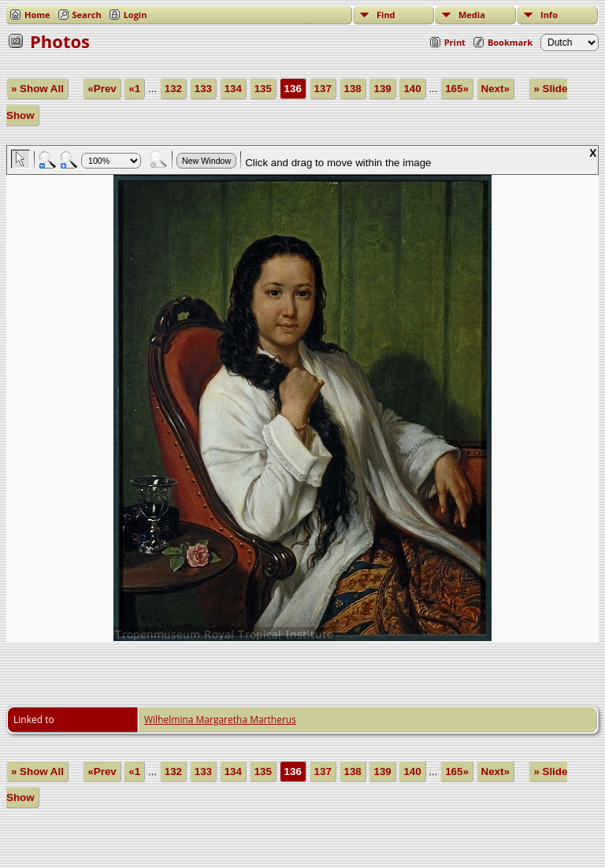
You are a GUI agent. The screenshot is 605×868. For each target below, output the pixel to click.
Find (386, 15)
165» (457, 89)
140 (412, 89)
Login (135, 15)
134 (233, 89)
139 (382, 89)
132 (173, 89)
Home (37, 15)
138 (353, 89)
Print (455, 42)
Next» (496, 89)
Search (87, 15)
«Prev (102, 89)
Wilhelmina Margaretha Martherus (220, 720)
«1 (134, 89)
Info (549, 15)
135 (263, 89)
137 (323, 89)
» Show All (37, 89)
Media (472, 15)
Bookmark (510, 42)
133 (203, 89)
